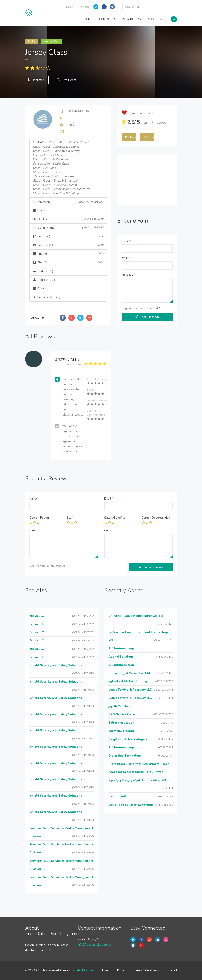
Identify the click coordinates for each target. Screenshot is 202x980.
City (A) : (68, 262)
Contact (172, 970)
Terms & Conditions (147, 970)
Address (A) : (44, 280)
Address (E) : (44, 271)
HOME (88, 19)
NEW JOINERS (132, 19)
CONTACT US (108, 19)
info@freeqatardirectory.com (96, 945)
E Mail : (40, 288)
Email (126, 258)
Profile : (62, 168)
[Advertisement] (147, 180)
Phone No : (68, 202)
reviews (158, 122)
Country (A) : (68, 245)
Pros (32, 530)
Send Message (147, 317)
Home (104, 970)
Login (70, 7)
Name (126, 241)
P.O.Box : (68, 219)
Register (84, 7)
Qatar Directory (84, 970)
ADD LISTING (156, 19)
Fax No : (40, 210)
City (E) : (68, 254)
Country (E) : (68, 236)
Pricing (121, 970)
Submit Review (151, 567)
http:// (70, 125)
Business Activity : (47, 297)
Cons (108, 530)
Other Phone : (68, 228)
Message (128, 275)
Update (149, 137)
